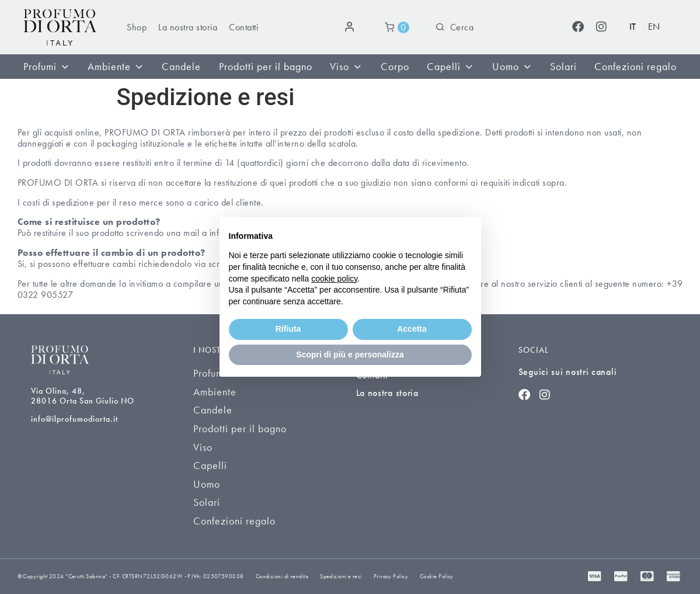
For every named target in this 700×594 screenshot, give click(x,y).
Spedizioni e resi (341, 576)
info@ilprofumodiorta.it (74, 419)
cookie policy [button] (334, 279)
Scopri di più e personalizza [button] (350, 355)
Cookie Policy (437, 576)
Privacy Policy (391, 576)
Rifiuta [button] (288, 329)
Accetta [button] (412, 329)
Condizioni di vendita (282, 576)
